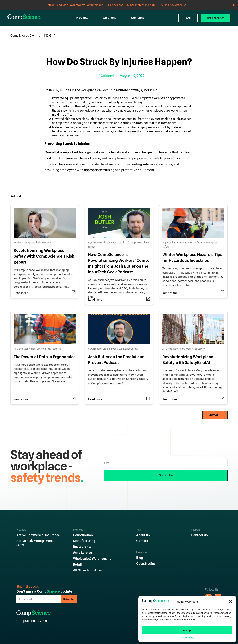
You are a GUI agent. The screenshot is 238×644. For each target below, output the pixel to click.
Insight (50, 36)
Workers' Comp (22, 243)
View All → (215, 415)
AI (89, 243)
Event (114, 243)
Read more (21, 293)
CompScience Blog (23, 36)
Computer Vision (101, 243)
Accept (187, 630)
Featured (182, 243)
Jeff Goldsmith (106, 76)
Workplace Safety (41, 243)
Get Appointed (216, 18)
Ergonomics (169, 243)
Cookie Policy (187, 638)
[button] (231, 601)
